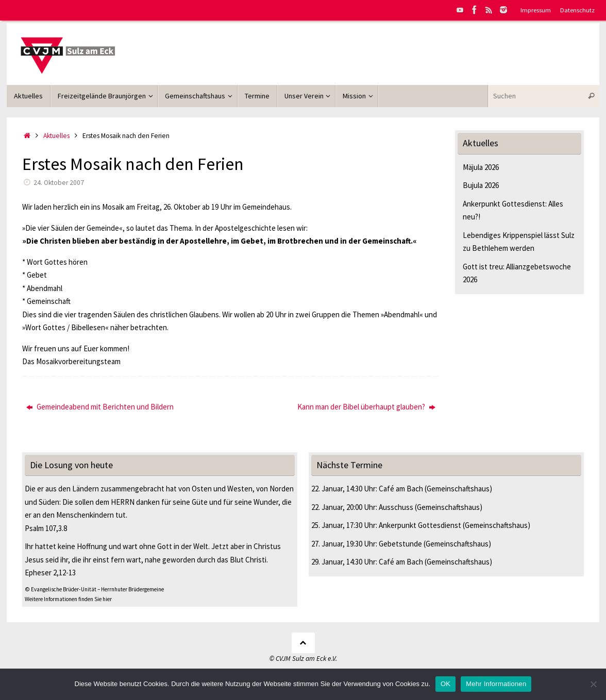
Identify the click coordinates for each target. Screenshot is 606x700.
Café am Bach (401, 489)
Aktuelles (56, 136)
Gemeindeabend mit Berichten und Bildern (100, 407)
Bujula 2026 (481, 185)
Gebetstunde (400, 544)
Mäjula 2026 (481, 167)
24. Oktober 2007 (59, 183)
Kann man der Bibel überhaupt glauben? (366, 407)
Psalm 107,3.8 (46, 528)
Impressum (536, 10)
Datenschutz (577, 10)
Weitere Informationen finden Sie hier (68, 599)
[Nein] (593, 684)
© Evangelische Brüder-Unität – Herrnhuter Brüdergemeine (94, 589)
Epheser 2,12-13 (50, 573)
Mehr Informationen (496, 684)
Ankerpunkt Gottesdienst (420, 525)
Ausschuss (396, 507)
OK (445, 684)
